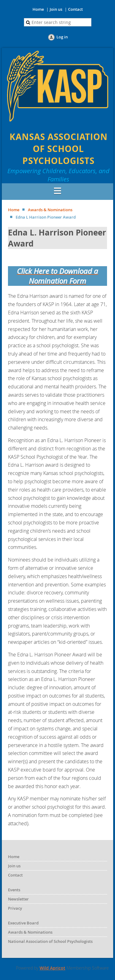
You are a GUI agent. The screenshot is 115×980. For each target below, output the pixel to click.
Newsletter (18, 899)
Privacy (15, 908)
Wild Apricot (52, 968)
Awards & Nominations (50, 210)
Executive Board (23, 923)
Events (14, 890)
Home (38, 9)
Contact (75, 9)
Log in (62, 37)
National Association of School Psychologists (50, 941)
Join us (56, 9)
